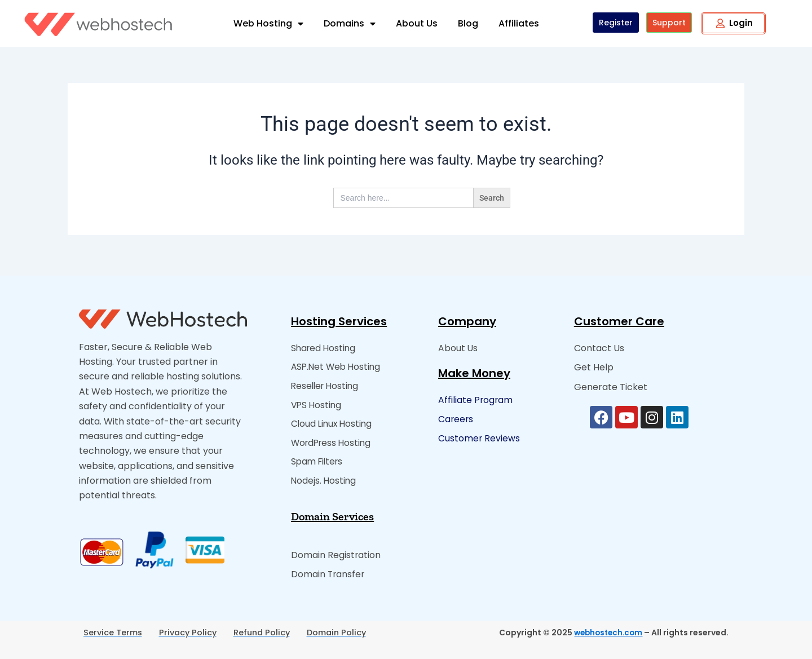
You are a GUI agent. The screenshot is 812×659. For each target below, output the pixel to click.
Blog (468, 23)
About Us (417, 23)
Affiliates (519, 23)
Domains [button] (350, 24)
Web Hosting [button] (268, 24)
